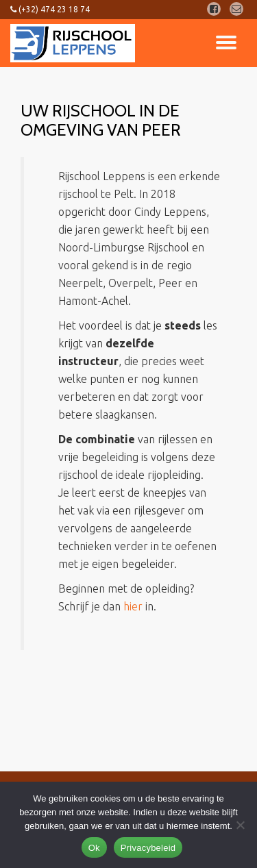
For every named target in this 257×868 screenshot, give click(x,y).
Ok (94, 848)
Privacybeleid (148, 848)
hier (133, 606)
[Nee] (240, 825)
